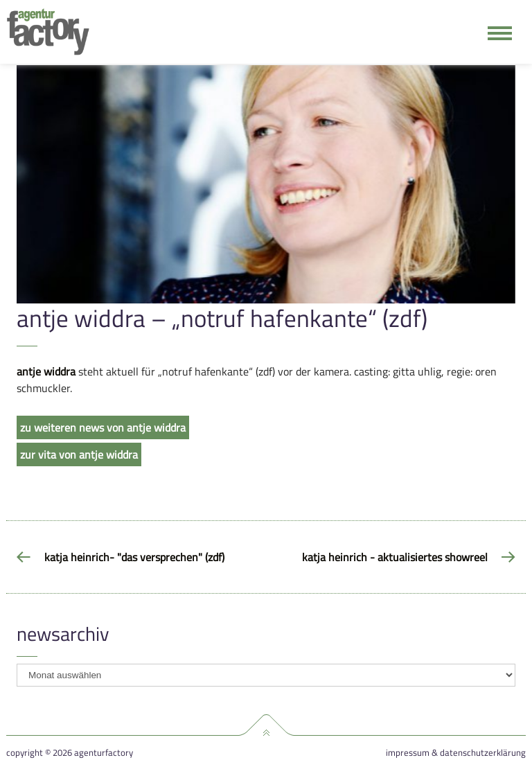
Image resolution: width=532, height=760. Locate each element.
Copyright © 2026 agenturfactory (70, 753)
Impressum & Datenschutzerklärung (456, 753)
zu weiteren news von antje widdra (103, 427)
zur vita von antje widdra (79, 454)
